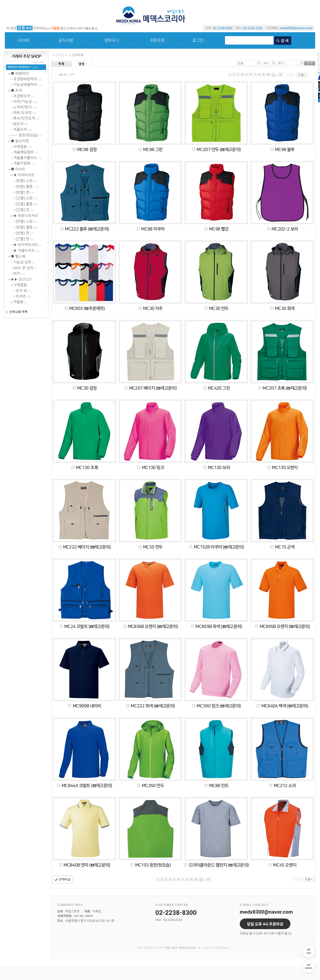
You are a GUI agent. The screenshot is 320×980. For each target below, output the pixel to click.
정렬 (240, 63)
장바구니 (112, 40)
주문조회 (157, 40)
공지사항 (66, 40)
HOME (24, 40)
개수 (266, 63)
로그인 (198, 40)
